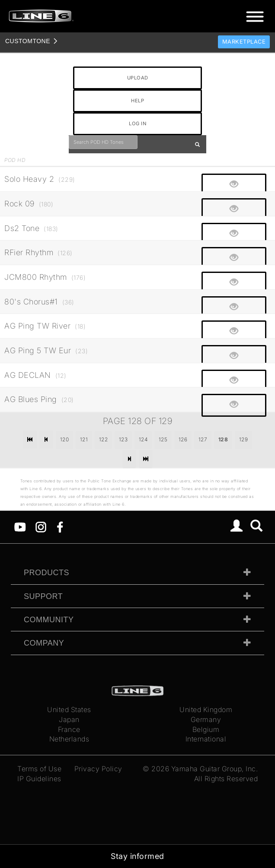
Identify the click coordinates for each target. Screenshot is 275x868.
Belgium (206, 729)
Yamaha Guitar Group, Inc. (215, 769)
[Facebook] (60, 526)
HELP (137, 101)
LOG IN (137, 124)
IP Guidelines (39, 779)
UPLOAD (138, 78)
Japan (69, 719)
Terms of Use (39, 769)
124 (143, 439)
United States (69, 710)
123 (123, 439)
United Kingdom (206, 710)
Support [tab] (43, 596)
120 (65, 439)
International (206, 739)
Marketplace (244, 42)
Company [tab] (44, 643)
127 (203, 439)
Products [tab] (46, 573)
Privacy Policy (98, 769)
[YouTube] (20, 526)
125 (163, 439)
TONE (28, 41)
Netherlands (69, 739)
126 (183, 439)
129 (244, 439)
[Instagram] (41, 526)
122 (104, 439)
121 (84, 439)
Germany (206, 719)
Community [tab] (49, 620)
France (69, 729)
